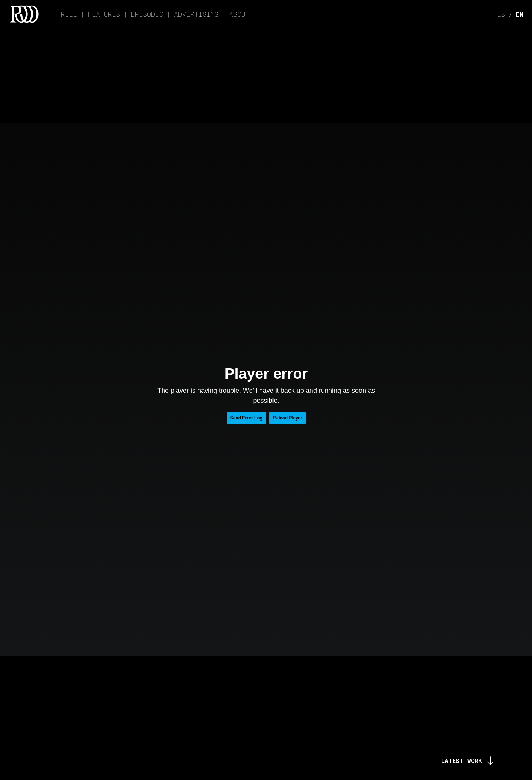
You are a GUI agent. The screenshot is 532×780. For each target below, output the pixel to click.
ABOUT (239, 14)
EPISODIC (147, 14)
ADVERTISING (196, 14)
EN (520, 14)
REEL (69, 14)
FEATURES (104, 14)
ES (501, 14)
